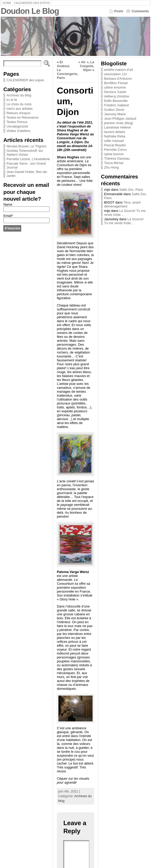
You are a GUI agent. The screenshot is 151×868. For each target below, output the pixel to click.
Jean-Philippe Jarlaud (120, 118)
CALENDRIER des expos (25, 80)
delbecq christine (117, 96)
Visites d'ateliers (19, 131)
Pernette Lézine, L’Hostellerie (28, 159)
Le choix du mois (19, 104)
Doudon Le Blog (30, 11)
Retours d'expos (19, 113)
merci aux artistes (20, 109)
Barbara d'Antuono (118, 79)
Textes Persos (17, 122)
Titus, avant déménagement (122, 204)
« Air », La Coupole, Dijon (86, 66)
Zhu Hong (111, 167)
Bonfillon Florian (116, 83)
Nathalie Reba (115, 136)
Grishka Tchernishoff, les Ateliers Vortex (25, 153)
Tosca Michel (114, 163)
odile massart (114, 141)
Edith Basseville (116, 101)
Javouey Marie (115, 114)
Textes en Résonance (23, 117)
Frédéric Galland (116, 105)
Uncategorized (17, 126)
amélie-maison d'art (119, 70)
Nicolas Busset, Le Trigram (26, 146)
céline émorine (115, 87)
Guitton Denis (114, 110)
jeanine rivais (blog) (119, 123)
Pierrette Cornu (115, 150)
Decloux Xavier (115, 92)
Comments (140, 11)
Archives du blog (19, 95)
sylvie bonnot (114, 154)
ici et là (12, 100)
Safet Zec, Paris (131, 190)
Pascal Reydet (115, 145)
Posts (119, 11)
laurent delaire (115, 132)
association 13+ (116, 74)
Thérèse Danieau (117, 158)
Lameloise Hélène (117, 127)
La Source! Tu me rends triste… (124, 221)
